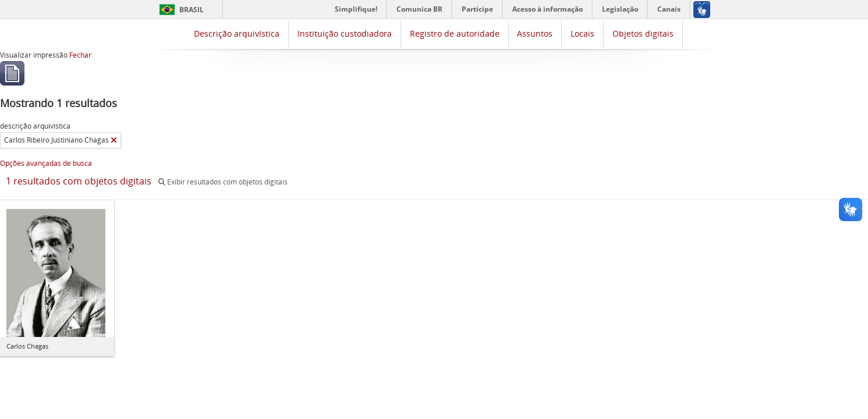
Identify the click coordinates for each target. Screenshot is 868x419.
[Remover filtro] (114, 140)
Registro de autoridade (455, 33)
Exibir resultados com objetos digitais (223, 182)
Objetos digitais (643, 33)
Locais (582, 33)
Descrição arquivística (237, 33)
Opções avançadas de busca (46, 163)
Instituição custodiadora (345, 33)
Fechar (80, 55)
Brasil (192, 10)
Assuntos (535, 33)
